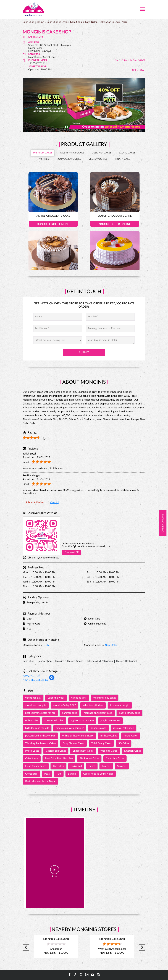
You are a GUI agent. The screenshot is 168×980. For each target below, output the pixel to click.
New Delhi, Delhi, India (35, 680)
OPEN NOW (138, 70)
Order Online (53, 224)
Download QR (72, 552)
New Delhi (111, 645)
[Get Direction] (52, 680)
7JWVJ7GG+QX (31, 676)
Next (142, 948)
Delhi (46, 645)
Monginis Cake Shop (56, 939)
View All (54, 503)
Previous (26, 948)
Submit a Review (35, 503)
